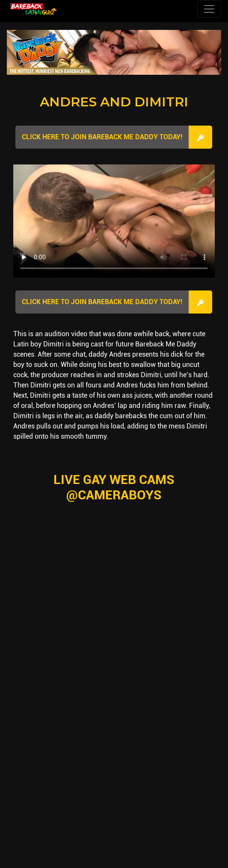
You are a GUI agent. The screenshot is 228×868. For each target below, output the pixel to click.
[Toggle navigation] (209, 9)
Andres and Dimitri (114, 102)
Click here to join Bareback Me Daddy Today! (102, 137)
